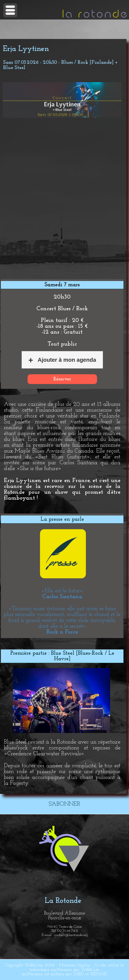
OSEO (79, 974)
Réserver (62, 379)
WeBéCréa (34, 965)
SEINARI (99, 974)
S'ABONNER (64, 804)
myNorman (61, 970)
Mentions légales (75, 965)
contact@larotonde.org (71, 935)
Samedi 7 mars (62, 285)
